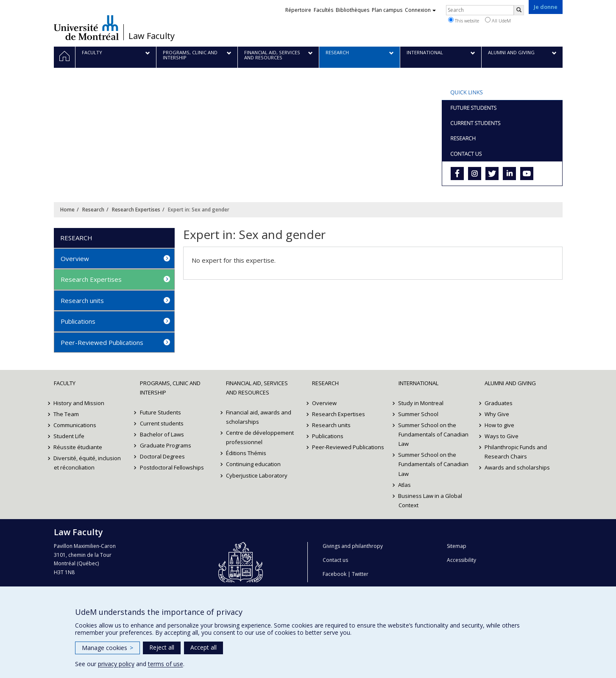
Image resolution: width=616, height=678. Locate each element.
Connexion (420, 10)
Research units (82, 300)
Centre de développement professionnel (260, 437)
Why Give (497, 414)
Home (67, 210)
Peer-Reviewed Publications (102, 342)
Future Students (160, 412)
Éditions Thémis (246, 453)
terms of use (166, 664)
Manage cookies (107, 648)
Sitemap (457, 546)
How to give (499, 425)
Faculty (65, 383)
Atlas (405, 485)
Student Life (69, 436)
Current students (162, 423)
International (418, 383)
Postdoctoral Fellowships (172, 467)
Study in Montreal (421, 403)
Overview (75, 258)
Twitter (360, 574)
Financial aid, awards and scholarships (259, 417)
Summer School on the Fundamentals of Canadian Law (433, 434)
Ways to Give (502, 436)
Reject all (162, 647)
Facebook (334, 574)
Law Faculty (152, 36)
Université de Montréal (86, 28)
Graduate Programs (166, 445)
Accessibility (461, 560)
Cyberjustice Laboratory (257, 475)
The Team (67, 414)
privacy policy (116, 664)
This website (464, 20)
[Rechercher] (519, 10)
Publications (78, 321)
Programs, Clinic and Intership (170, 388)
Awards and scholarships (517, 467)
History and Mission (79, 403)
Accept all (203, 647)
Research (93, 210)
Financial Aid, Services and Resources (257, 388)
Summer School (419, 414)
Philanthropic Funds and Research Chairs (516, 452)
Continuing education (253, 464)
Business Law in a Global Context (431, 500)
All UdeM (498, 20)
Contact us (335, 560)
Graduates (499, 403)
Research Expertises (136, 210)
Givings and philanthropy (353, 546)
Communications (75, 425)
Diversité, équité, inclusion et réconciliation (88, 463)
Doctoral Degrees (162, 456)
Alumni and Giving (510, 383)
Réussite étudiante (78, 447)
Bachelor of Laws (162, 434)
